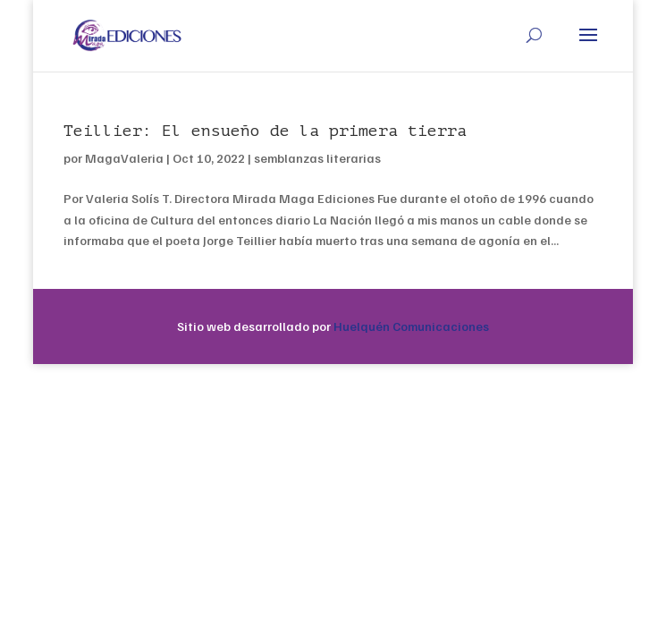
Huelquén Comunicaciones (411, 326)
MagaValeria (124, 158)
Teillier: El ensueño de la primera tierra (265, 131)
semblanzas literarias (317, 158)
